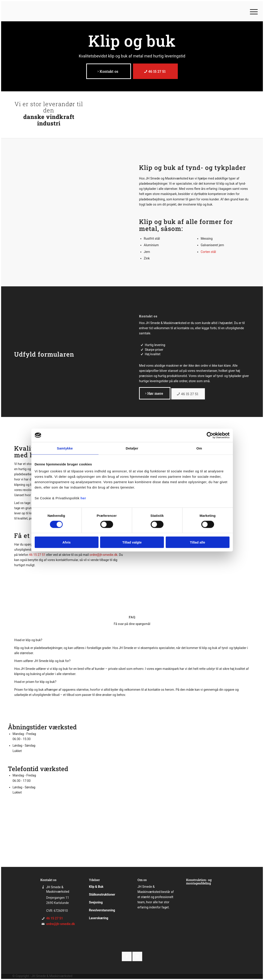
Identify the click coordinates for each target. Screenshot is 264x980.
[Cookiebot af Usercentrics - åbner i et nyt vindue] (210, 435)
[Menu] (252, 11)
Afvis (67, 542)
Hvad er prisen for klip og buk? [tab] (35, 682)
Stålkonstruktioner (102, 894)
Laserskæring (99, 918)
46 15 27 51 (37, 555)
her (83, 498)
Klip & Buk (96, 887)
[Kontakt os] (109, 71)
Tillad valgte (132, 542)
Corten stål (208, 252)
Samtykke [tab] (65, 448)
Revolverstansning (102, 910)
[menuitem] (252, 11)
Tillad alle (197, 542)
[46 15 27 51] (155, 71)
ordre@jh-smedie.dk (103, 555)
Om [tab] (199, 448)
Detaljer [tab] (132, 448)
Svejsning (96, 902)
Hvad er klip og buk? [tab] (28, 640)
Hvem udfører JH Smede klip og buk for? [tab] (42, 661)
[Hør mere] (155, 393)
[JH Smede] (31, 11)
